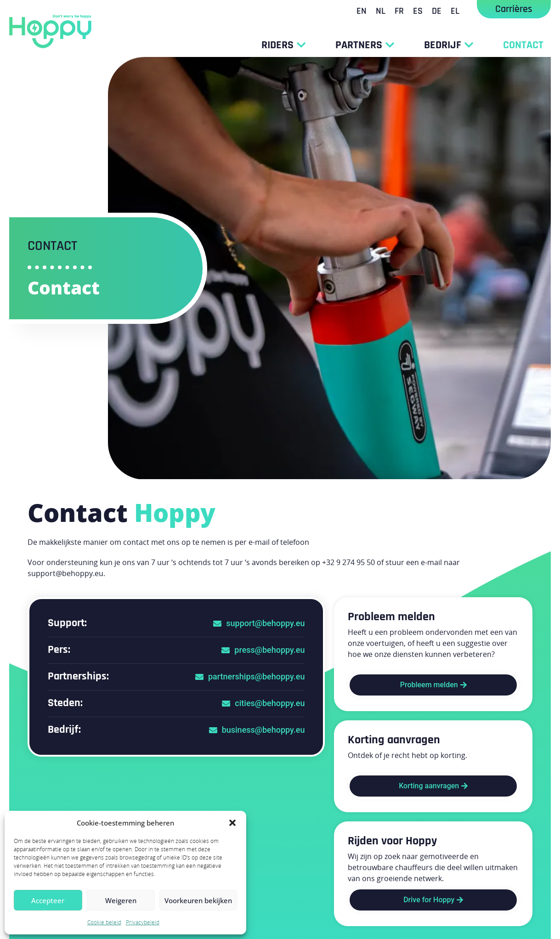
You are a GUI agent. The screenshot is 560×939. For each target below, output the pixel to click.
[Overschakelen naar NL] (381, 11)
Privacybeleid (143, 922)
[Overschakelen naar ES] (418, 11)
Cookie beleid (104, 922)
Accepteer (48, 900)
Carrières (514, 9)
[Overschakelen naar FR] (399, 11)
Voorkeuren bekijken (198, 900)
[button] (232, 823)
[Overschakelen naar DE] (437, 11)
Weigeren (121, 900)
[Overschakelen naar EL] (455, 11)
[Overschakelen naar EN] (362, 11)
